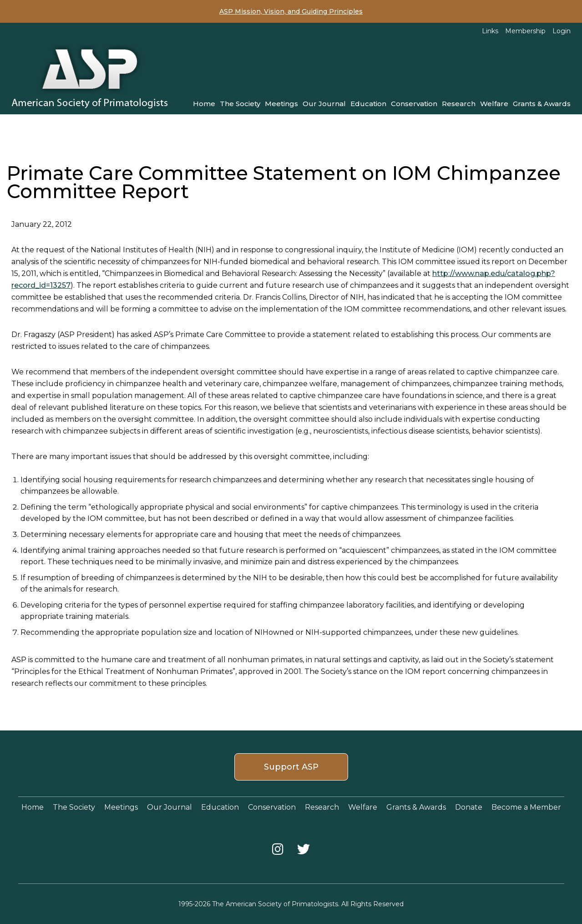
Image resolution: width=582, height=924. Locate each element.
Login (562, 31)
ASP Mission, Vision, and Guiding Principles (291, 11)
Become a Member (526, 807)
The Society (240, 104)
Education (368, 104)
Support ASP (291, 767)
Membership (525, 31)
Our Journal (324, 104)
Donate (469, 807)
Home (204, 104)
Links (490, 31)
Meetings (281, 104)
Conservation (414, 104)
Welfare (494, 104)
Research (459, 104)
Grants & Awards (542, 104)
